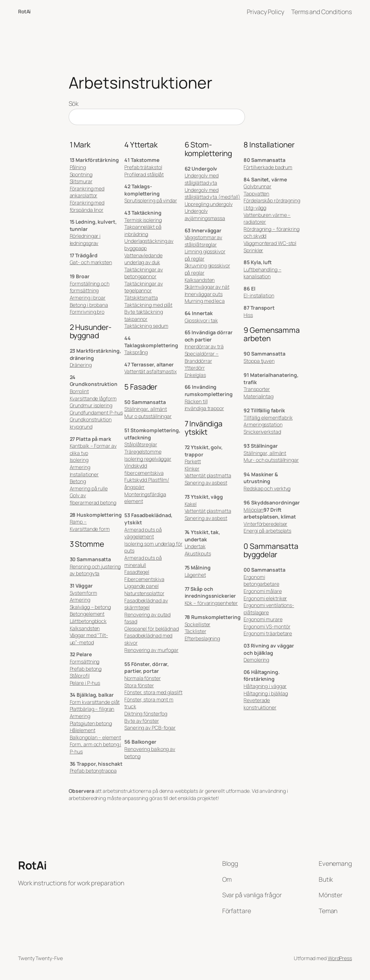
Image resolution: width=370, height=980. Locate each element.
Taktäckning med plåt (148, 305)
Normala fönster (143, 678)
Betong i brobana (89, 305)
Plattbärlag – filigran (92, 709)
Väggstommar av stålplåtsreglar (204, 241)
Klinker (192, 468)
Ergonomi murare (263, 619)
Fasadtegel (137, 572)
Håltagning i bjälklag (266, 693)
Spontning (81, 174)
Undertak (195, 546)
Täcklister (195, 631)
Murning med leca (205, 301)
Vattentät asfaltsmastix (150, 371)
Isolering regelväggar (148, 459)
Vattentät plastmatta (208, 475)
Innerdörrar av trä (204, 346)
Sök (74, 103)
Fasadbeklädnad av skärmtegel (146, 604)
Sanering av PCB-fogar (150, 728)
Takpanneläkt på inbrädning (143, 230)
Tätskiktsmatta (141, 298)
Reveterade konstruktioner (260, 704)
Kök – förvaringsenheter (211, 603)
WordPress (340, 958)
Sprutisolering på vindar (151, 200)
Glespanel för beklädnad (152, 629)
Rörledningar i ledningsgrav (85, 239)
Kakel (191, 504)
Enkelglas (195, 375)
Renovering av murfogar (151, 650)
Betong (78, 481)
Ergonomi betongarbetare (261, 581)
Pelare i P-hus (85, 683)
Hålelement (83, 730)
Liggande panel (141, 586)
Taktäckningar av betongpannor (143, 273)
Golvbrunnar (257, 186)
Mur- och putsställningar (271, 460)
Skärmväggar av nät (207, 287)
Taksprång (136, 352)
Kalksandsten (85, 628)
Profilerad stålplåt (144, 174)
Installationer (84, 474)
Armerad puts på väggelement (143, 533)
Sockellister (198, 624)
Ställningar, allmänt (146, 409)
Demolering (256, 660)
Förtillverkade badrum (268, 167)
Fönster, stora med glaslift (153, 692)
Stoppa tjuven (259, 361)
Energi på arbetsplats (267, 531)
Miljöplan (253, 510)
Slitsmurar (81, 181)
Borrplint (79, 391)
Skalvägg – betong (90, 607)
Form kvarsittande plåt (95, 702)
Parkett (193, 461)
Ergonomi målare (263, 591)
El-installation (259, 295)
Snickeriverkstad (262, 432)
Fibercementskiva (144, 579)
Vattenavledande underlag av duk (143, 259)
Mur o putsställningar (148, 416)
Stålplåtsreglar (141, 444)
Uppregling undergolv (209, 204)
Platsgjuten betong (91, 723)
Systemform (83, 593)
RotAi (24, 11)
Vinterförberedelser (265, 524)
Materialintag (259, 396)
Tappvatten (256, 194)
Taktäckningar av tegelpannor (143, 287)
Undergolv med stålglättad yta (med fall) (212, 194)
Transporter (257, 389)
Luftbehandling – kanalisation (262, 273)
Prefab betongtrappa (93, 771)
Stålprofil (80, 676)
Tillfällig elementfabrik (268, 418)
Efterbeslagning (203, 638)
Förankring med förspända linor (87, 206)
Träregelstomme (143, 452)
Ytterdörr (195, 368)
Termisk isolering (143, 220)
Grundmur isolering (91, 405)
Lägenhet (195, 575)
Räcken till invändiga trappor (204, 405)
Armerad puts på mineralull (143, 561)
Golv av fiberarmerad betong (93, 499)
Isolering (79, 460)
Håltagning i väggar (265, 686)
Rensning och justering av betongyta (95, 570)
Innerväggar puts (204, 294)
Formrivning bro (87, 312)
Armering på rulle (89, 488)
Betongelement (87, 614)
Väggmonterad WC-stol (270, 243)
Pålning (78, 167)
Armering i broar (88, 298)
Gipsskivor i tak (201, 320)
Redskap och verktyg (267, 488)
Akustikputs (198, 553)
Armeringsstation (263, 424)
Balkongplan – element (95, 737)
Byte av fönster (142, 721)
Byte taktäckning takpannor (143, 315)
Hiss (248, 315)
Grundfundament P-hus (96, 412)
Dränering (81, 365)
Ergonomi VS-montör (267, 626)
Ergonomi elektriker (265, 598)
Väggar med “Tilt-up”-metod (89, 639)
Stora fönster (139, 685)
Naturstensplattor (144, 593)
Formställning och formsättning (90, 287)
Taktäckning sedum (146, 326)
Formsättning (85, 661)
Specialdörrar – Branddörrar (202, 357)
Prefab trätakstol (143, 167)
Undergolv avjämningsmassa (205, 214)
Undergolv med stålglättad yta (202, 179)
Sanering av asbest (206, 483)
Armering (80, 467)
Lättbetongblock (88, 621)
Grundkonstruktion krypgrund (91, 423)
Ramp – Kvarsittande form (90, 525)
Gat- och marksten (91, 262)
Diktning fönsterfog (146, 713)
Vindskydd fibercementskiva (144, 469)
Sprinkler (253, 250)
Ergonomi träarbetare (268, 633)
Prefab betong (86, 669)
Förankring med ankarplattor (87, 192)
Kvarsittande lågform (93, 398)
